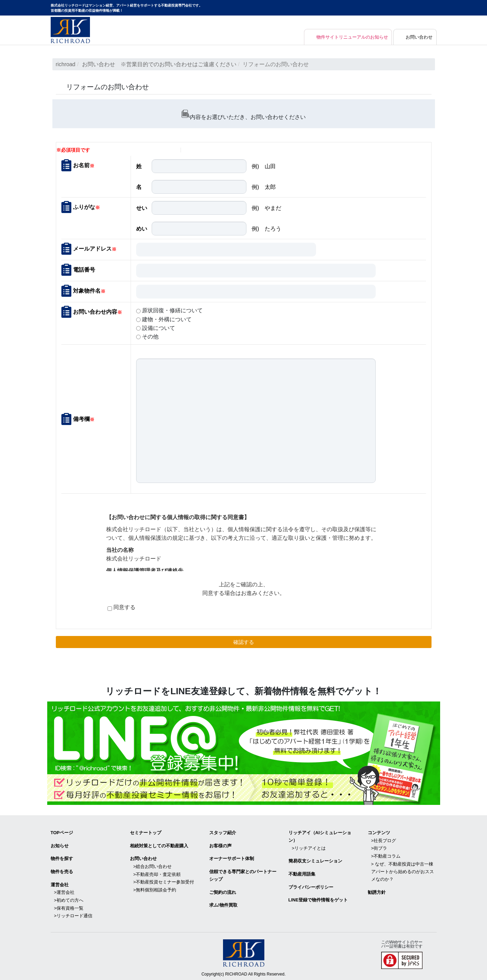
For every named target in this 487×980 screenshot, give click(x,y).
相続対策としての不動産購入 (159, 845)
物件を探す (62, 858)
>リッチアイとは (309, 847)
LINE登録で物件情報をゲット (318, 899)
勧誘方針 (377, 891)
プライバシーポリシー (311, 886)
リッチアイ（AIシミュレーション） (320, 836)
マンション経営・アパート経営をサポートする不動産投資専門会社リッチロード (70, 30)
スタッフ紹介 (223, 832)
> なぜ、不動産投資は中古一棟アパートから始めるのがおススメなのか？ (403, 870)
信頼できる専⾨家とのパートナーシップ (243, 874)
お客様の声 (220, 845)
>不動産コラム (386, 855)
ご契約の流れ (223, 891)
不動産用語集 (302, 873)
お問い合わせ (418, 37)
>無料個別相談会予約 (155, 888)
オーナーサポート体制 (232, 858)
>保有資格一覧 (69, 906)
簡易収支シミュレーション (315, 860)
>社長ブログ (384, 840)
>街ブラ (379, 847)
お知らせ (60, 845)
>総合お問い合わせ (153, 865)
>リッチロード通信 (73, 914)
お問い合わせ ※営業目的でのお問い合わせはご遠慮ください (159, 64)
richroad (66, 64)
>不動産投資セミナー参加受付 (164, 881)
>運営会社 (64, 891)
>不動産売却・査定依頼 (157, 873)
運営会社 (60, 883)
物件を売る (62, 871)
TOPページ (62, 832)
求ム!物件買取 (223, 904)
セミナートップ (146, 832)
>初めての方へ (69, 899)
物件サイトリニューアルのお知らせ (347, 37)
